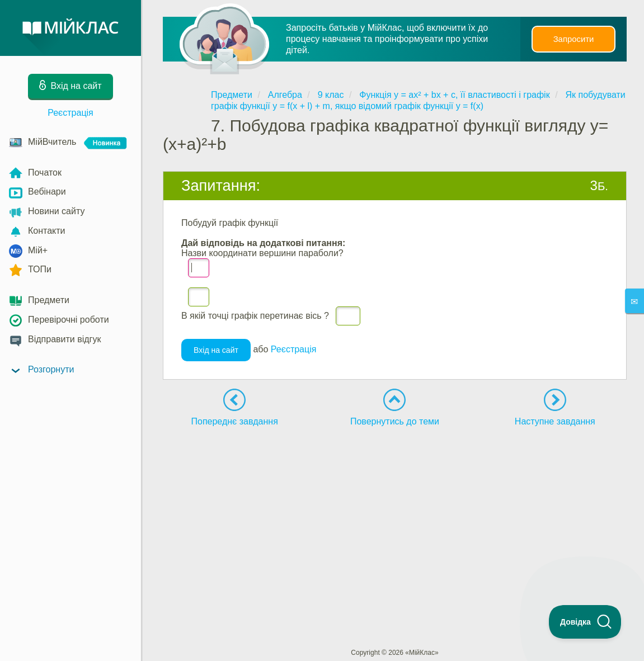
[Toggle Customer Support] (585, 622)
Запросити (574, 39)
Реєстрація (70, 113)
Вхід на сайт (216, 355)
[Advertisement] (395, 522)
